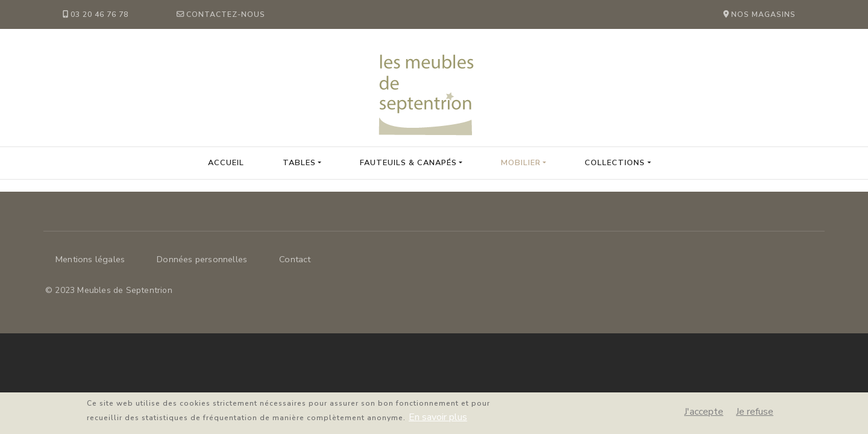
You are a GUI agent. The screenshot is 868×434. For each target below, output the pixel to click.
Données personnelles (202, 259)
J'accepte (704, 415)
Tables (299, 163)
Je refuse (755, 415)
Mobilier (521, 163)
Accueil (226, 163)
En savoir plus (438, 420)
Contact (295, 259)
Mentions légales (90, 259)
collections (615, 163)
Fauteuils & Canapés (408, 163)
